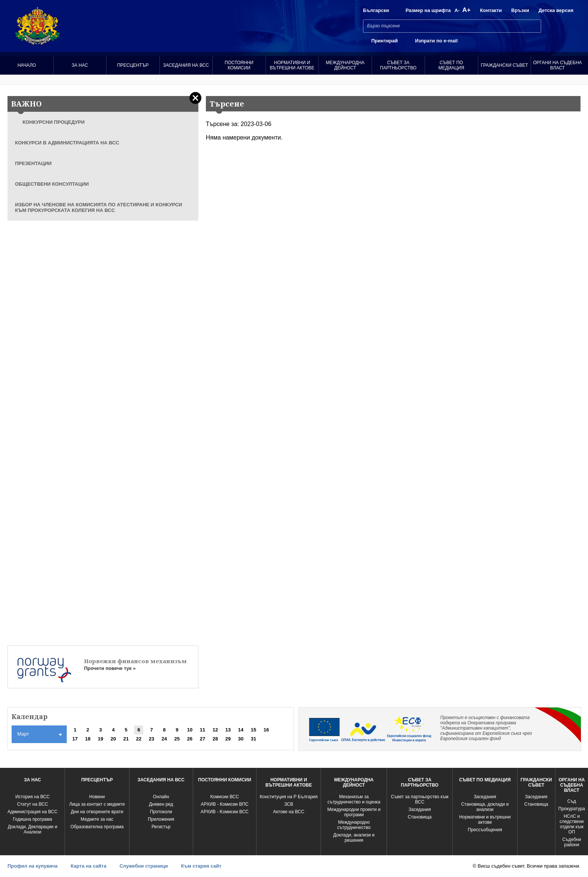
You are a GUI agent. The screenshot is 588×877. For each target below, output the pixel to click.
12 (215, 730)
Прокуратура (572, 809)
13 (228, 730)
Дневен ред (161, 804)
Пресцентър (133, 65)
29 (228, 739)
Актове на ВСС (289, 812)
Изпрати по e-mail (436, 41)
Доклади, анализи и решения (354, 838)
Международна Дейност (345, 65)
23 (151, 739)
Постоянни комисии (239, 65)
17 (75, 739)
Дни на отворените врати (97, 812)
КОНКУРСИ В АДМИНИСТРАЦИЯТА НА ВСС (67, 143)
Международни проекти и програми (354, 812)
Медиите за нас (97, 819)
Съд (572, 801)
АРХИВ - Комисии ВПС (224, 804)
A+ (466, 10)
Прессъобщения (485, 830)
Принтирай (385, 41)
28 (215, 739)
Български (376, 10)
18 (88, 739)
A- (457, 10)
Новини (97, 797)
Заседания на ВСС (186, 65)
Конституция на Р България (289, 797)
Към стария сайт (201, 866)
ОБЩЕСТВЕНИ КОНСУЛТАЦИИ (52, 184)
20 (113, 739)
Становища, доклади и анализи (485, 807)
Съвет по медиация (451, 65)
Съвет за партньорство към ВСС (420, 799)
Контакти (491, 10)
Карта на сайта (88, 866)
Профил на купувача (32, 866)
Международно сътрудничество (354, 825)
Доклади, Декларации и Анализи (33, 829)
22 (139, 739)
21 (126, 739)
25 (177, 739)
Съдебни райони (571, 842)
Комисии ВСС (225, 797)
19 (100, 739)
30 (241, 739)
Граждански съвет (504, 65)
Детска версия (556, 10)
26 (190, 739)
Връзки (520, 10)
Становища (420, 817)
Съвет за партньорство (398, 65)
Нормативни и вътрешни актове (292, 65)
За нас (80, 65)
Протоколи (161, 812)
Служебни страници (144, 866)
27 (202, 739)
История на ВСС (32, 797)
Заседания (420, 809)
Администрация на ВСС (32, 812)
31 (253, 739)
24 (164, 739)
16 (266, 730)
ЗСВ (289, 804)
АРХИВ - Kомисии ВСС (225, 812)
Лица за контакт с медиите (97, 804)
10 (190, 730)
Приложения (161, 819)
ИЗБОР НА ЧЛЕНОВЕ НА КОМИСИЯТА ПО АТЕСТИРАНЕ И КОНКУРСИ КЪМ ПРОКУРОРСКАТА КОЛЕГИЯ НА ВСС (99, 207)
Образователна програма (97, 827)
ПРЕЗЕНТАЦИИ (33, 163)
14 (241, 730)
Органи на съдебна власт (558, 65)
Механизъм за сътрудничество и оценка (354, 799)
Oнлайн (161, 797)
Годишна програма (32, 819)
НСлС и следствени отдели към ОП (571, 824)
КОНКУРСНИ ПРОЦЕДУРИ (54, 122)
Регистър (161, 827)
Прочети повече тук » (110, 668)
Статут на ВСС (32, 804)
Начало (27, 65)
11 (202, 730)
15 (253, 730)
